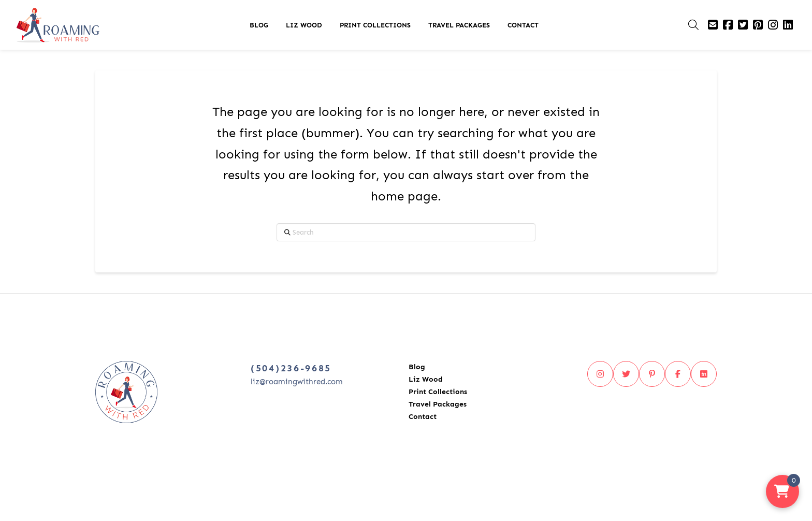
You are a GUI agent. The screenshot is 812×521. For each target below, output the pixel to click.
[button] (693, 25)
